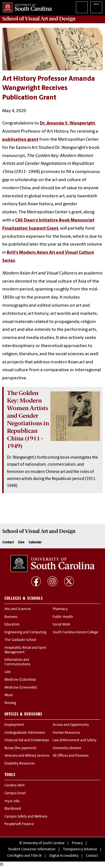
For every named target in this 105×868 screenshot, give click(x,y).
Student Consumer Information (32, 849)
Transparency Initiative (80, 849)
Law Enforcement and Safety (74, 740)
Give (21, 542)
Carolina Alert (15, 786)
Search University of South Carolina (82, 7)
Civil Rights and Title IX (25, 856)
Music (9, 695)
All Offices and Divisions (71, 756)
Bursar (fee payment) (20, 748)
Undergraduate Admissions (25, 733)
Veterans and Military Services (27, 756)
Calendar (35, 542)
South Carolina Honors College (75, 632)
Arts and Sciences (18, 609)
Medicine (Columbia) (20, 680)
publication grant (20, 140)
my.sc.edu (12, 801)
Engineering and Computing (25, 632)
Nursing (10, 703)
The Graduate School (20, 640)
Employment (14, 725)
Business (11, 617)
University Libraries (67, 748)
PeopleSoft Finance (19, 824)
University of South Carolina (44, 843)
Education (12, 625)
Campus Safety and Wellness (26, 817)
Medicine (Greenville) (21, 688)
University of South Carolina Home (26, 6)
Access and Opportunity (71, 725)
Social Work (61, 625)
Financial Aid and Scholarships (27, 740)
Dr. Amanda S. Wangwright (67, 123)
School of (39, 19)
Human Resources (66, 733)
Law (8, 672)
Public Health (63, 617)
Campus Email (15, 793)
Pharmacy (60, 609)
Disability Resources (20, 764)
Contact (8, 542)
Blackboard (13, 809)
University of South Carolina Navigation (96, 7)
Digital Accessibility (64, 856)
